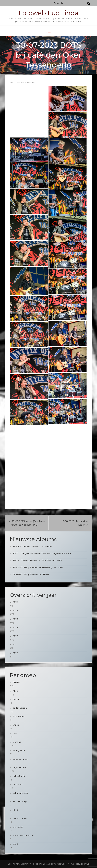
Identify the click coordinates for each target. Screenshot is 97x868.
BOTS (34, 82)
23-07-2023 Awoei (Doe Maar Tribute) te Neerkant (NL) (27, 523)
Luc (11, 82)
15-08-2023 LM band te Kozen (75, 523)
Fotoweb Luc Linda (49, 13)
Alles (29, 82)
